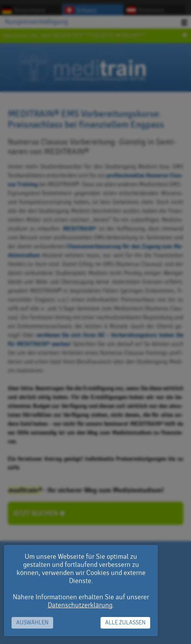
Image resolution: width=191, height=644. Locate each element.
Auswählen (32, 623)
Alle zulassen (125, 623)
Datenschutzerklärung (80, 605)
